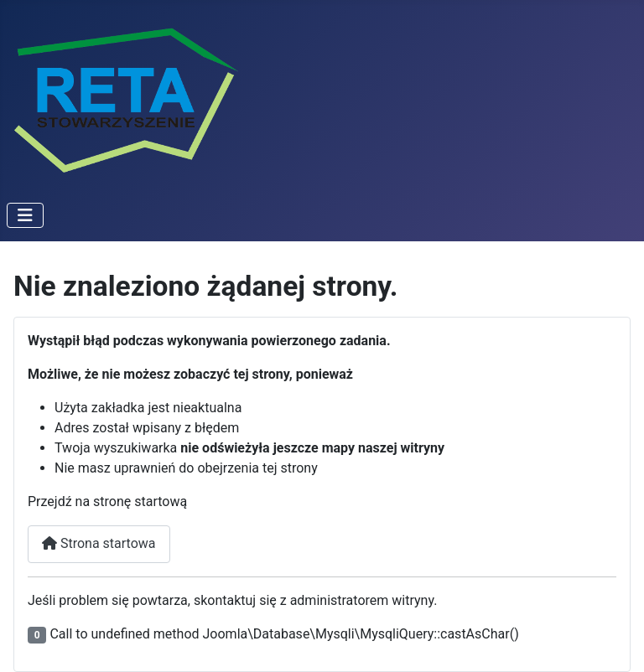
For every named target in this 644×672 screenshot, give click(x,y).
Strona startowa (99, 543)
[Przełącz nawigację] (25, 215)
